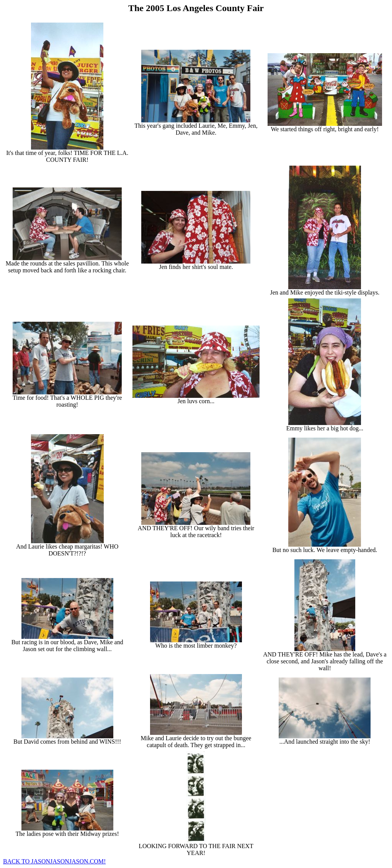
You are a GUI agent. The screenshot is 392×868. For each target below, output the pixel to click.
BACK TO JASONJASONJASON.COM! (54, 861)
